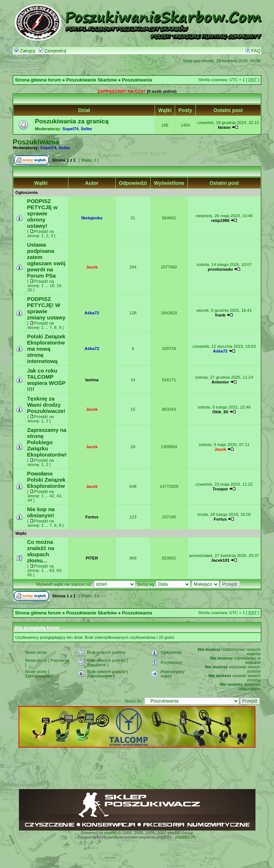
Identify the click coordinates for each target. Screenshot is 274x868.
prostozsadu (220, 269)
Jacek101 (220, 560)
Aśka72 (92, 313)
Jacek (92, 267)
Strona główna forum (38, 80)
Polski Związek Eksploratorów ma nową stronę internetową (46, 349)
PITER (92, 558)
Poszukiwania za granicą (72, 121)
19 (59, 286)
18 (52, 286)
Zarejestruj (53, 51)
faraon (224, 127)
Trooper (220, 489)
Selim (86, 129)
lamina (92, 380)
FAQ (253, 51)
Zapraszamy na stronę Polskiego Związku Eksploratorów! (47, 442)
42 (52, 496)
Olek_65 (220, 412)
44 (30, 500)
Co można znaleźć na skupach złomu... (41, 551)
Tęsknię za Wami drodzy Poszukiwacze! (46, 405)
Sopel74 (71, 129)
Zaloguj (25, 51)
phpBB (110, 833)
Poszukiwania (137, 80)
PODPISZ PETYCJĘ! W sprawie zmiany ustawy (46, 308)
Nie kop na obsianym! (41, 512)
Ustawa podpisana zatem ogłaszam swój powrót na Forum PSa (46, 260)
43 (59, 496)
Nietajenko (92, 218)
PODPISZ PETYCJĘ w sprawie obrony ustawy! (42, 213)
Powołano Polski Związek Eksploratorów (46, 480)
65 (30, 575)
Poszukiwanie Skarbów (92, 80)
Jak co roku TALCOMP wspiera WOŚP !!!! (46, 380)
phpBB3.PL (186, 837)
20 (30, 290)
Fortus (92, 517)
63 (52, 570)
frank (220, 315)
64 (59, 570)
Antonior (220, 382)
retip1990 (220, 220)
